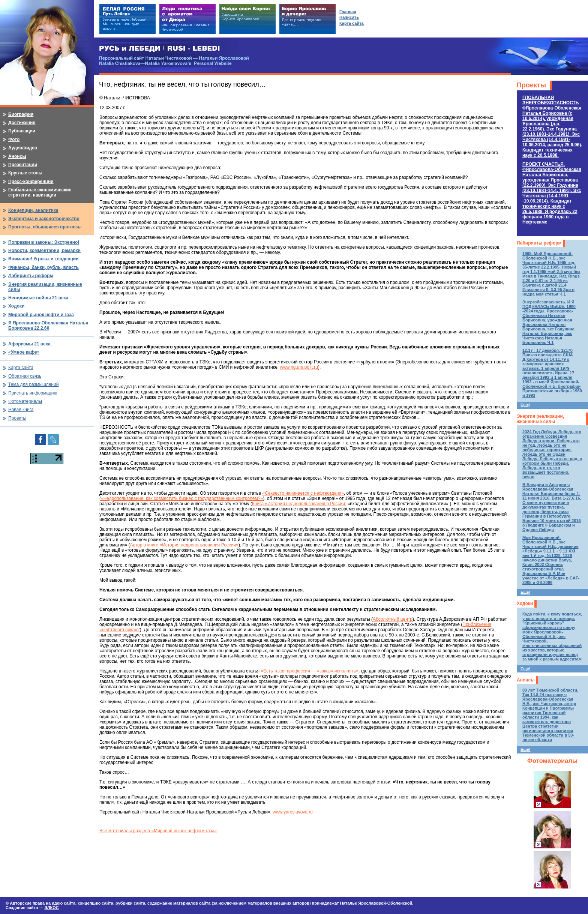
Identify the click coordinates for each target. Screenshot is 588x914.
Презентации (23, 165)
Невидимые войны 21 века (38, 298)
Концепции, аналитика (33, 210)
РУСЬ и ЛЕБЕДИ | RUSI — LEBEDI (160, 49)
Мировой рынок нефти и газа (41, 315)
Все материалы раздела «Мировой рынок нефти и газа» (158, 831)
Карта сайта (21, 368)
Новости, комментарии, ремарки (44, 251)
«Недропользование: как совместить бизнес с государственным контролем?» (182, 498)
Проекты (531, 85)
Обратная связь (25, 376)
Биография (21, 114)
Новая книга (21, 410)
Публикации (22, 131)
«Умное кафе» (24, 352)
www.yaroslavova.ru (293, 812)
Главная (348, 12)
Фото (14, 140)
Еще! (525, 405)
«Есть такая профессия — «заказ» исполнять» (310, 671)
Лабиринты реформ (539, 243)
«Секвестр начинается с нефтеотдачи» (303, 493)
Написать (349, 17)
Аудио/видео (23, 148)
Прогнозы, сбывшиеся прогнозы (45, 227)
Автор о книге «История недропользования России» (184, 545)
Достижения (22, 123)
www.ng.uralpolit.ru (299, 367)
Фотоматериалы (552, 761)
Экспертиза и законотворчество (44, 219)
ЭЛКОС (51, 908)
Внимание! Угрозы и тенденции (43, 259)
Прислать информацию (33, 393)
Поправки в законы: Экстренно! (44, 242)
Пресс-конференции (31, 182)
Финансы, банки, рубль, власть (43, 267)
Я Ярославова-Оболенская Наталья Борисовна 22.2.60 (48, 326)
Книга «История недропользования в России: (299, 504)
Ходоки (525, 603)
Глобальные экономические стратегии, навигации (40, 192)
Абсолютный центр (393, 619)
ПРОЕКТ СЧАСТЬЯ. (552, 193)
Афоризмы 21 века (29, 344)
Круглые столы (25, 173)
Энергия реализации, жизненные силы (540, 419)
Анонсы (526, 680)
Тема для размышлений (33, 384)
